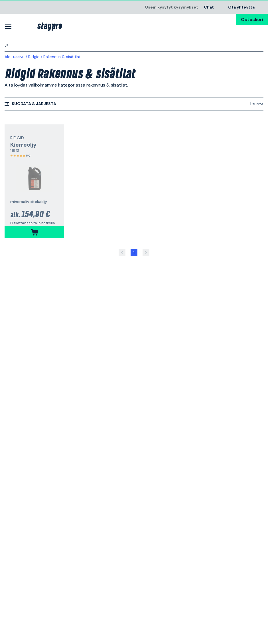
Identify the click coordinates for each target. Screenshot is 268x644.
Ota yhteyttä (241, 7)
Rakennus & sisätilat (62, 57)
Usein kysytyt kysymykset (172, 7)
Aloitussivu (15, 57)
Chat (209, 7)
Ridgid (34, 57)
